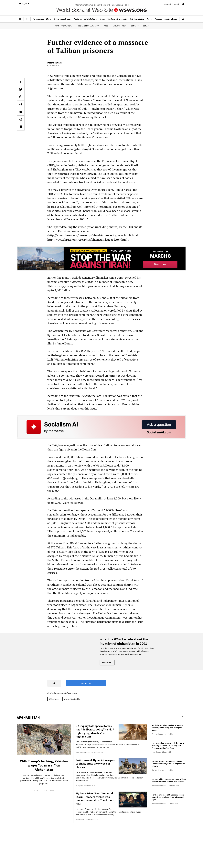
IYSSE (106, 26)
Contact (168, 4)
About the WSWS (120, 26)
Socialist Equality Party (89, 26)
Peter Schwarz (54, 63)
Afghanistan (54, 699)
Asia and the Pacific (72, 699)
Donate (146, 26)
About (176, 4)
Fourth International (63, 26)
